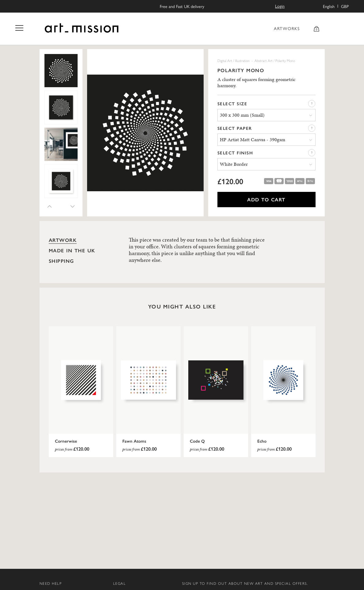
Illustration (242, 60)
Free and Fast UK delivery (182, 6)
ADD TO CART (266, 199)
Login (280, 6)
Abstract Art (264, 60)
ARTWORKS (287, 28)
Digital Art (225, 60)
